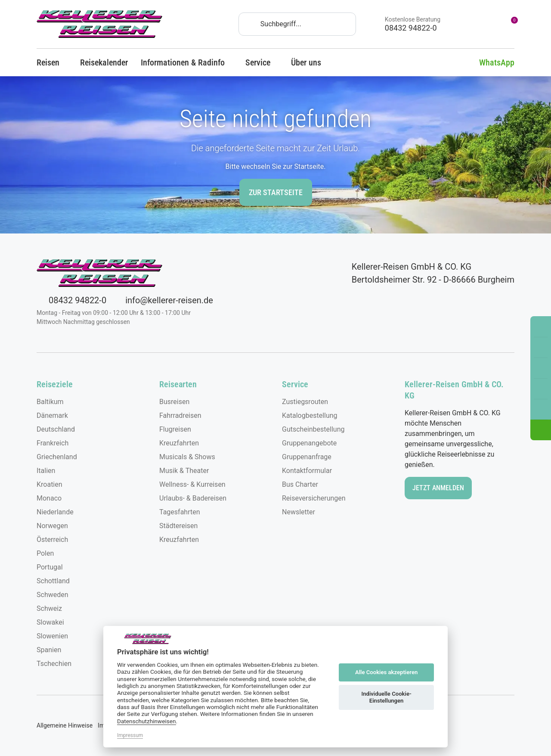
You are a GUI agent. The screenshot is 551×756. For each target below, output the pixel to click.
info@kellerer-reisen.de (163, 300)
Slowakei (50, 622)
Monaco (49, 498)
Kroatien (50, 484)
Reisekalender (104, 62)
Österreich (52, 540)
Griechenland (57, 457)
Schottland (53, 581)
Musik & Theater (184, 471)
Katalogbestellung (310, 415)
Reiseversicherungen (314, 498)
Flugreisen (175, 429)
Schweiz (49, 608)
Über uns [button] (310, 62)
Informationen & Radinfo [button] (187, 62)
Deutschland (56, 429)
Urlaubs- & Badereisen (193, 498)
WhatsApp (490, 62)
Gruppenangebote (309, 443)
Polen (45, 553)
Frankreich (53, 443)
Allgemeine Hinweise (65, 725)
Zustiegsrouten (305, 402)
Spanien (49, 650)
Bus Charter (300, 484)
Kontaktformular (307, 471)
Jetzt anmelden (438, 488)
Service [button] (262, 62)
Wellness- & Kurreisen (192, 484)
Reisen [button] (52, 62)
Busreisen (174, 402)
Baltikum (50, 402)
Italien (46, 471)
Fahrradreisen (180, 415)
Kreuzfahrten (179, 443)
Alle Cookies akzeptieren (386, 672)
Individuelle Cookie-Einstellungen (386, 697)
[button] (541, 430)
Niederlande (55, 512)
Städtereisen (178, 526)
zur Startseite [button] (276, 192)
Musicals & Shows (187, 457)
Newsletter (299, 512)
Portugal (50, 567)
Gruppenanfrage (307, 457)
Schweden (53, 595)
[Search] (297, 24)
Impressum (130, 735)
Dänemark (52, 415)
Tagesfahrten (180, 512)
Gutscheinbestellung (313, 429)
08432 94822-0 (71, 300)
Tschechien (54, 664)
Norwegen (52, 526)
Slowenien (52, 636)
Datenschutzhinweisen (147, 721)
